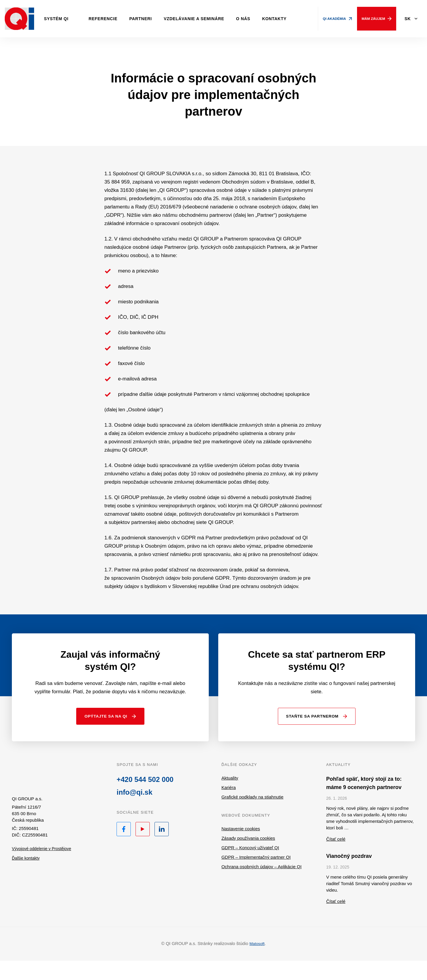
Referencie (116, 19)
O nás (256, 19)
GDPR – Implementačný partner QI (256, 877)
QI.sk (44, 795)
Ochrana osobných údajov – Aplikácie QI (262, 886)
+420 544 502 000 (148, 800)
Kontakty (287, 19)
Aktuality (230, 797)
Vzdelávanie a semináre (207, 19)
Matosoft (257, 963)
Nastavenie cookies (241, 848)
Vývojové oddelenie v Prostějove (44, 872)
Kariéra (229, 807)
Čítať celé (336, 859)
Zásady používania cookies (248, 858)
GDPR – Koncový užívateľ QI (250, 867)
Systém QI (69, 19)
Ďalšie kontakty (27, 881)
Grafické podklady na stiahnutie (252, 816)
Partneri (154, 19)
